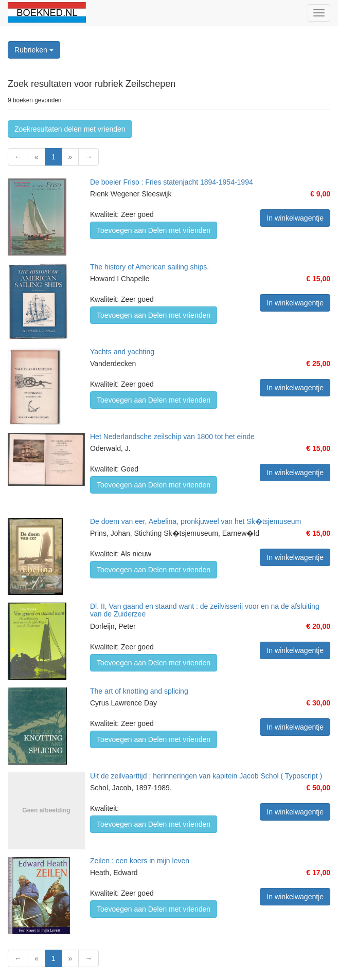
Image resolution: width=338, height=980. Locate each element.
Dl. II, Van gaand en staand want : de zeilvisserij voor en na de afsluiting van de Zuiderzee (205, 610)
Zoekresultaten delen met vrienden (70, 129)
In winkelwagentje (295, 218)
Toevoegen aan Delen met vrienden (154, 230)
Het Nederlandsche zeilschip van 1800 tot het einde (172, 437)
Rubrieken (34, 50)
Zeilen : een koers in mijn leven (140, 861)
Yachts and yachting (122, 352)
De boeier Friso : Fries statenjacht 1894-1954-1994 (172, 182)
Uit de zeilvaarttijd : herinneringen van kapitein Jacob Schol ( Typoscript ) (206, 776)
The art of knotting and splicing (139, 691)
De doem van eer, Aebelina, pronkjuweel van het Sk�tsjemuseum (195, 521)
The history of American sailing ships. (149, 267)
